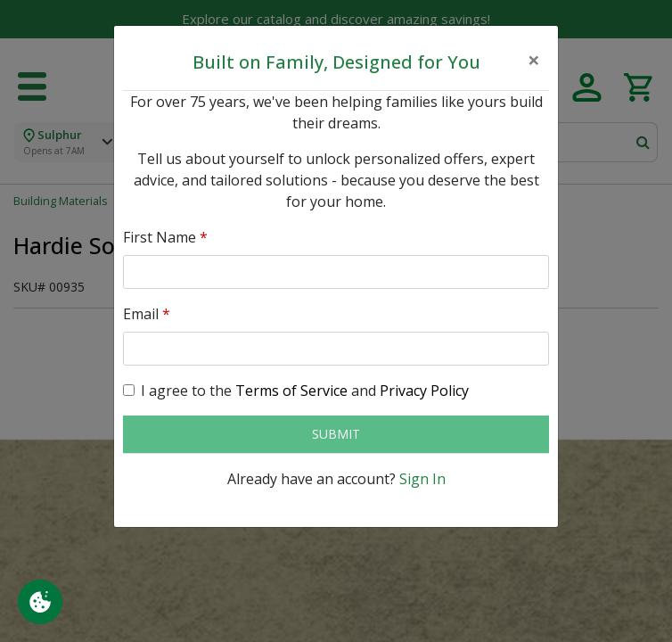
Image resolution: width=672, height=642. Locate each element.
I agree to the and (305, 391)
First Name (165, 237)
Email (147, 314)
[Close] (534, 60)
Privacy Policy (424, 391)
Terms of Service (291, 391)
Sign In (422, 479)
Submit (336, 434)
